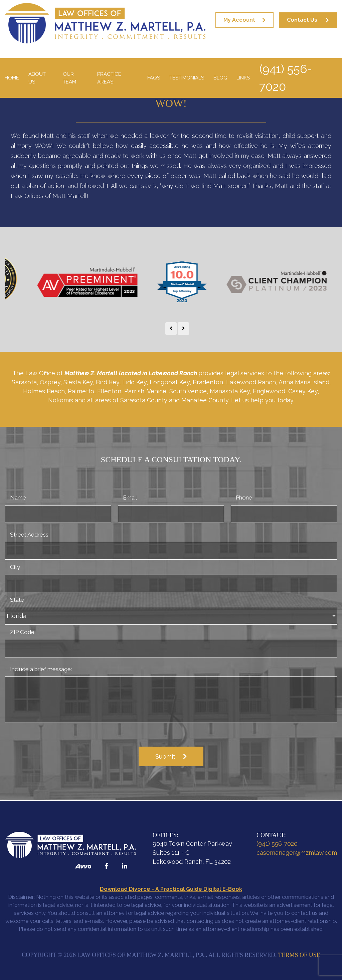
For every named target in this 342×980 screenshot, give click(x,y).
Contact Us (302, 20)
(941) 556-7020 (286, 78)
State (17, 600)
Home (12, 78)
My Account (239, 20)
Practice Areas (109, 78)
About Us (37, 78)
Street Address (29, 535)
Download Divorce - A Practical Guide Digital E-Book (171, 889)
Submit (165, 756)
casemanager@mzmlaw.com (297, 853)
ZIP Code (22, 632)
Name (18, 498)
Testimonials (187, 78)
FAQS (154, 78)
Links (243, 78)
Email (130, 498)
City (15, 567)
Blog (220, 78)
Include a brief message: (41, 669)
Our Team (69, 78)
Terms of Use (299, 955)
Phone (244, 498)
